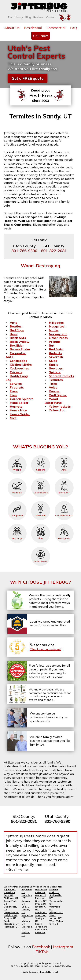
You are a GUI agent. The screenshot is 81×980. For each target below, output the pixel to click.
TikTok (42, 952)
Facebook (41, 947)
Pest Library (15, 17)
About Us (12, 28)
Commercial (56, 28)
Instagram (63, 947)
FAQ (74, 28)
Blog (28, 17)
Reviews (39, 17)
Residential (33, 28)
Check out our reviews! (45, 649)
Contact (51, 17)
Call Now (40, 36)
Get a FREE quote (28, 78)
